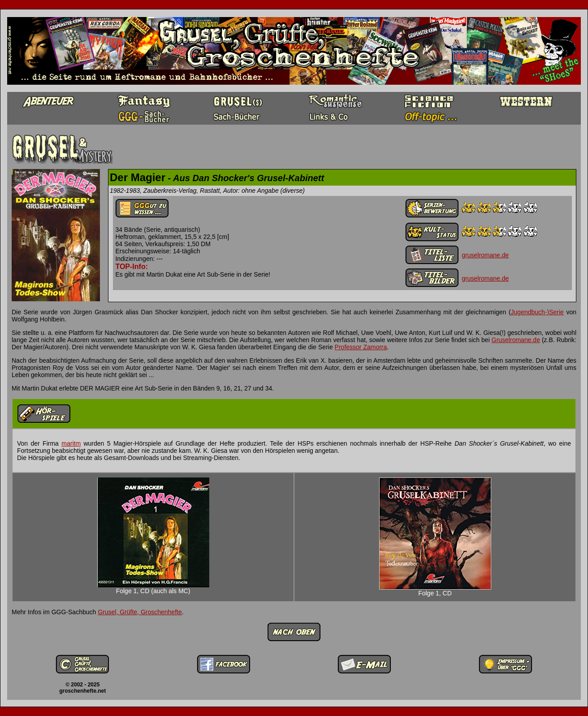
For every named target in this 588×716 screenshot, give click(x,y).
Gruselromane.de (516, 340)
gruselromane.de (485, 255)
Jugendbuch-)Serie (537, 312)
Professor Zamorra (361, 347)
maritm (71, 443)
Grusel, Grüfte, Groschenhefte (140, 612)
